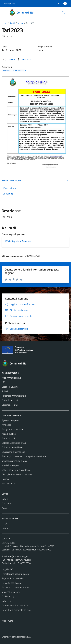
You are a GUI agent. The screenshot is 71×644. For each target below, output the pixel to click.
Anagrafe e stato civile (12, 429)
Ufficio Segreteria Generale (18, 241)
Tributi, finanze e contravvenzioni (17, 474)
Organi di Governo (10, 387)
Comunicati (7, 503)
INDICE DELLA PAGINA (35, 181)
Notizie (5, 499)
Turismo (5, 479)
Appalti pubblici (9, 434)
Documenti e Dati (10, 405)
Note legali (7, 601)
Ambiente (6, 425)
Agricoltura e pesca (11, 420)
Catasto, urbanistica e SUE (14, 443)
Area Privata (7, 621)
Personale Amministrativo (14, 396)
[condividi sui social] (8, 60)
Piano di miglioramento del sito (16, 610)
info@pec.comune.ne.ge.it (19, 560)
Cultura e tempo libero (12, 447)
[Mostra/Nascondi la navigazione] (6, 12)
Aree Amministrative (11, 378)
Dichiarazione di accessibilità (15, 605)
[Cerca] (63, 13)
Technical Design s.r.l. (21, 637)
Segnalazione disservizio (13, 578)
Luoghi (5, 523)
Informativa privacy (11, 592)
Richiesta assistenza (11, 583)
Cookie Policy (8, 596)
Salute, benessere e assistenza (16, 470)
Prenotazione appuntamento (15, 574)
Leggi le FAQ (8, 569)
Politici (5, 391)
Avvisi (4, 508)
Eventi (5, 528)
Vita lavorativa (8, 483)
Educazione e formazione (13, 452)
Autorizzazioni (8, 438)
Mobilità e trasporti (11, 465)
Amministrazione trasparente (15, 587)
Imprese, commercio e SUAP (15, 461)
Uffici (4, 382)
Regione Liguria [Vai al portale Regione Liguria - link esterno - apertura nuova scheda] (10, 4)
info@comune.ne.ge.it (18, 556)
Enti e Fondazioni (10, 400)
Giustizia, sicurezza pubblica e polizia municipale (24, 456)
